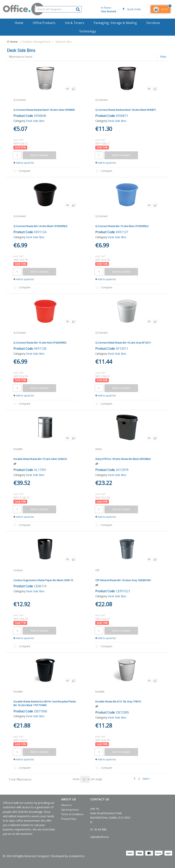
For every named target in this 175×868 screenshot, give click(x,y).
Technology (87, 31)
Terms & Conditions (72, 814)
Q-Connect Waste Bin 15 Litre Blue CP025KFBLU (122, 226)
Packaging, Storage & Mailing (115, 23)
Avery (98, 449)
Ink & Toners (75, 23)
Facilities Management (36, 42)
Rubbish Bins (64, 42)
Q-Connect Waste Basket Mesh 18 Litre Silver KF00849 (44, 110)
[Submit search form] (78, 9)
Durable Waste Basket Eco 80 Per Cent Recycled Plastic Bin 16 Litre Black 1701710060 (45, 703)
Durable (18, 449)
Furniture (153, 23)
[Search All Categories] (58, 9)
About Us (66, 805)
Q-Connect (20, 100)
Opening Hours (70, 810)
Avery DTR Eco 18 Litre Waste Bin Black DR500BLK (123, 459)
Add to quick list (24, 163)
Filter (163, 57)
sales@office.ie (99, 837)
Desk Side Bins (35, 121)
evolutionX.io (77, 856)
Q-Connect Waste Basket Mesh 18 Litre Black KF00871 (126, 110)
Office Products (44, 23)
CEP (97, 570)
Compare (21, 171)
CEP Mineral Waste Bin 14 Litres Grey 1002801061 (123, 580)
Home (19, 23)
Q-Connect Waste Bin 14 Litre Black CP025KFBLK (40, 226)
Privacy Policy (69, 819)
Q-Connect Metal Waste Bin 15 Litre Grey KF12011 (123, 343)
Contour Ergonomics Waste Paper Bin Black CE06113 (43, 580)
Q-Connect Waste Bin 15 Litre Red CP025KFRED (40, 343)
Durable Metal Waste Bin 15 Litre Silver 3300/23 (40, 459)
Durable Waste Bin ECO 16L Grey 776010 (118, 701)
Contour (18, 570)
